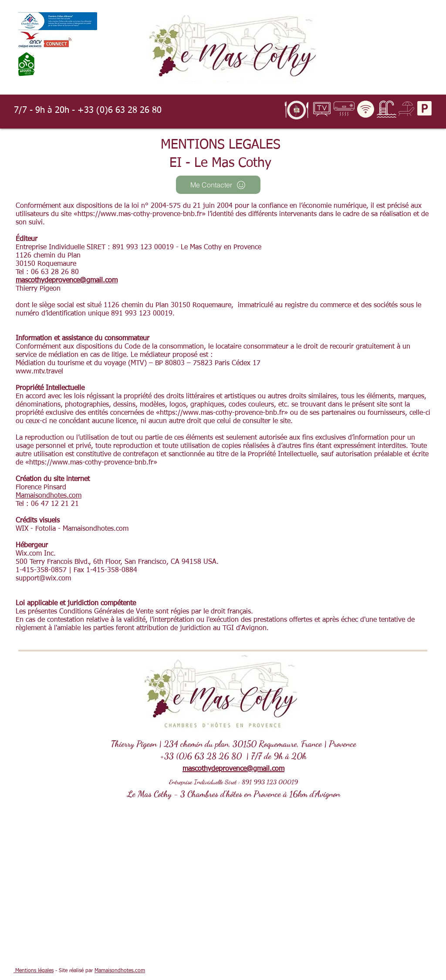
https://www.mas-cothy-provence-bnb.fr (140, 214)
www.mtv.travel (39, 372)
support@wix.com (43, 579)
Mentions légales (34, 971)
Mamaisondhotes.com (49, 496)
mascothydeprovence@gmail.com (67, 281)
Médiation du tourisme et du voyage (71, 363)
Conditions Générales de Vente (106, 612)
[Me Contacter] (218, 185)
